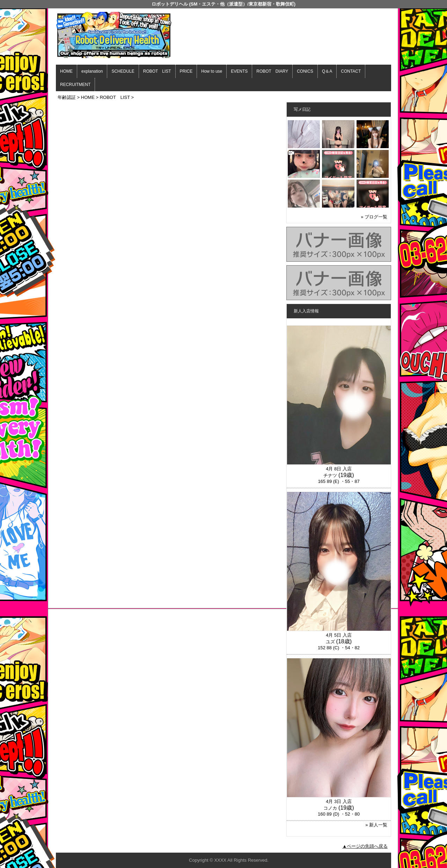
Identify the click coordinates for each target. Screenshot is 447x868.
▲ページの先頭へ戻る (365, 846)
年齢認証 (67, 97)
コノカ (330, 808)
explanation (92, 71)
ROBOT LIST (157, 71)
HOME (66, 71)
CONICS (305, 71)
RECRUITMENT (75, 85)
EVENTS (239, 71)
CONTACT (351, 71)
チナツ (330, 475)
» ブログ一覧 (374, 217)
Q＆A (327, 71)
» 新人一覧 (376, 825)
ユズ (330, 642)
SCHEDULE (123, 71)
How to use (212, 71)
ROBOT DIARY (272, 71)
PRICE (186, 71)
